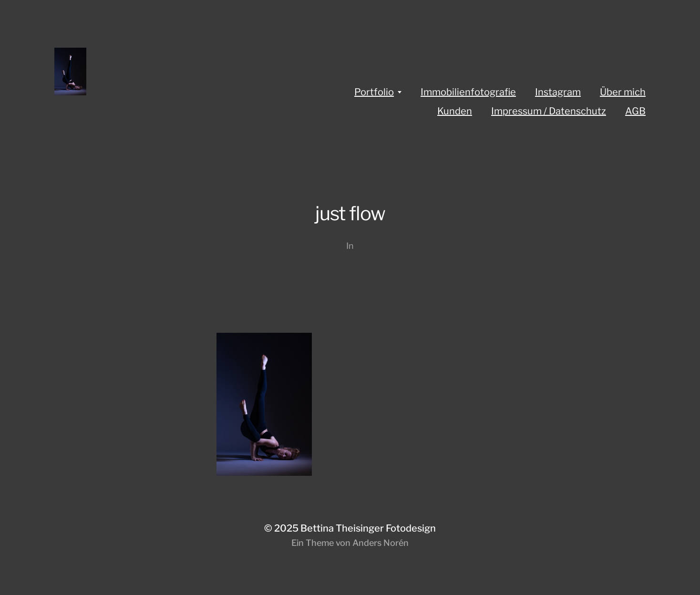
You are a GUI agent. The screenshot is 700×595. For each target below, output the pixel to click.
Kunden (455, 111)
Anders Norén (381, 543)
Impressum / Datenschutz (549, 111)
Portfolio (374, 92)
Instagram (558, 92)
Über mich (623, 92)
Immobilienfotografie (468, 92)
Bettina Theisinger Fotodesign (368, 528)
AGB (635, 111)
